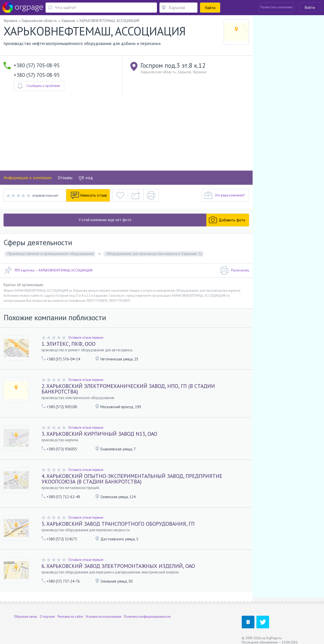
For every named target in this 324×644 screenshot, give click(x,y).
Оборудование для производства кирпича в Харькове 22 (154, 254)
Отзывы (65, 178)
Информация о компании (27, 178)
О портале (47, 612)
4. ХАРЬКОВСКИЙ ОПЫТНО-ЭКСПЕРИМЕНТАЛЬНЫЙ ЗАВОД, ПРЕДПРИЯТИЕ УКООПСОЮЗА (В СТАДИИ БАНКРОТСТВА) (132, 479)
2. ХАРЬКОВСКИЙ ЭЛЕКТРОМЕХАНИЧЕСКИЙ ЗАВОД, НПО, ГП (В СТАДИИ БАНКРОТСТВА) (128, 389)
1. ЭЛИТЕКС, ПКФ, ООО (68, 344)
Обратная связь (26, 612)
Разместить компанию (277, 7)
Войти (310, 7)
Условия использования (103, 612)
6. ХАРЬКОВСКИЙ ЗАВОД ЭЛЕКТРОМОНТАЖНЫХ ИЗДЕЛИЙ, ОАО (118, 566)
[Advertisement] (126, 133)
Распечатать (235, 270)
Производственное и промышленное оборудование (51, 254)
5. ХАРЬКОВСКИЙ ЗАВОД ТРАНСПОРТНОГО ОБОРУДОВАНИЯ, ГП (118, 524)
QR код (86, 178)
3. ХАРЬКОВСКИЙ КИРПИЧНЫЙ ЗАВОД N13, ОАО (99, 434)
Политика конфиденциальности (147, 612)
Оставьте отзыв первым (86, 338)
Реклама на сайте (70, 612)
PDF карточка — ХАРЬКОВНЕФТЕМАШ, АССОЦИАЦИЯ (48, 270)
